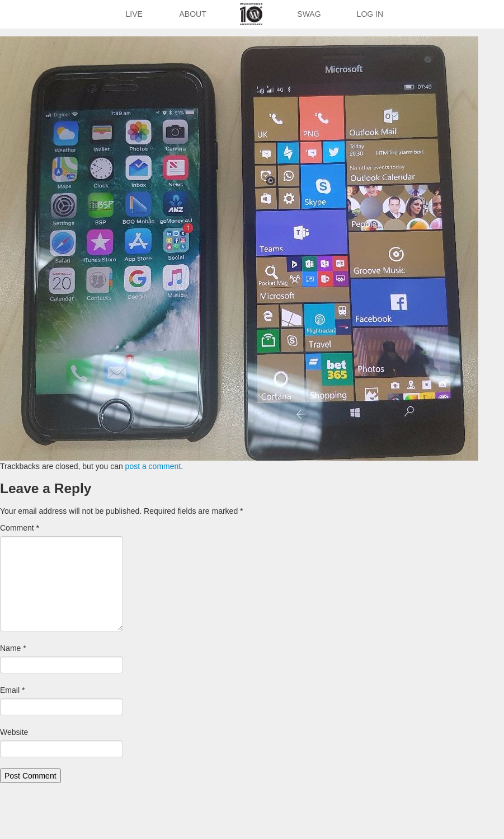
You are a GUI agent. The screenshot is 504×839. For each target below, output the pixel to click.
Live (134, 14)
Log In (370, 14)
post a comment (153, 466)
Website (14, 732)
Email (12, 690)
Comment (20, 528)
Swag (309, 14)
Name (13, 648)
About (193, 14)
